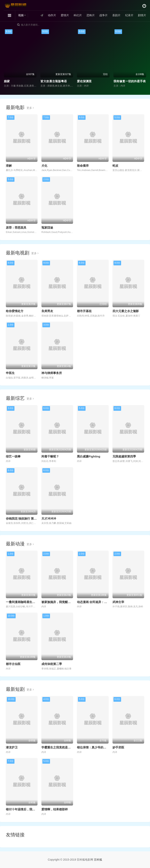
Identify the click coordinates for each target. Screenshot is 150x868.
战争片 (103, 15)
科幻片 (78, 15)
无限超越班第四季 (124, 456)
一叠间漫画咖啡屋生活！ (22, 602)
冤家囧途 (47, 228)
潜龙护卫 (12, 747)
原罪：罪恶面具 (16, 228)
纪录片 (129, 15)
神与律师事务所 (52, 373)
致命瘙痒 (83, 166)
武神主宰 (118, 602)
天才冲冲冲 (49, 519)
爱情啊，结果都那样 (55, 809)
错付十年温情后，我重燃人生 (25, 809)
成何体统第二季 (52, 664)
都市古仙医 (13, 664)
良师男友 (47, 311)
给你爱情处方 (15, 311)
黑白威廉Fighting (89, 456)
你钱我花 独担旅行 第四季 (23, 519)
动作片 (52, 15)
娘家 (7, 81)
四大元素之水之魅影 (126, 311)
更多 (30, 108)
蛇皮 (115, 166)
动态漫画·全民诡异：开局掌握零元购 (101, 602)
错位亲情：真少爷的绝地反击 (96, 747)
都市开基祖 (84, 311)
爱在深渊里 (84, 81)
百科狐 (98, 860)
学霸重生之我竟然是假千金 (59, 747)
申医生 (10, 373)
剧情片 (142, 15)
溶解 (9, 166)
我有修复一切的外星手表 (130, 81)
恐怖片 (90, 15)
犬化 (44, 166)
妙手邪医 (118, 747)
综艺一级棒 (13, 456)
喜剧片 (116, 15)
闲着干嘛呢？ (50, 456)
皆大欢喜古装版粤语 (54, 81)
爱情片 (65, 15)
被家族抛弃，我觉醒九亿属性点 (62, 602)
